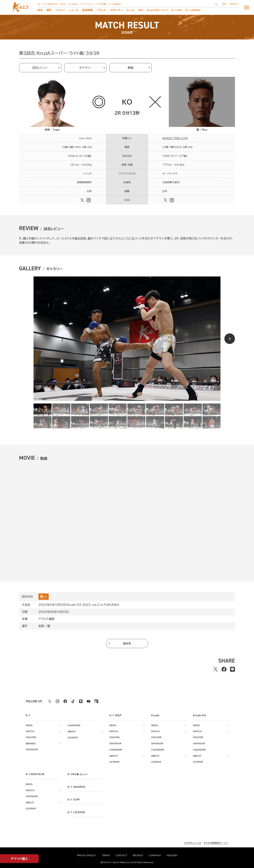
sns (141, 10)
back (127, 644)
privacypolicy (87, 855)
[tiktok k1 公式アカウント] (73, 701)
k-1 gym (74, 799)
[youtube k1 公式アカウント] (89, 701)
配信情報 (87, 10)
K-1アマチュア (87, 4)
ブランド (101, 10)
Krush (63, 4)
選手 (49, 10)
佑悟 (41, 626)
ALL (39, 4)
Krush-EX (73, 4)
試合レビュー (40, 68)
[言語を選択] (234, 4)
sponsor (32, 749)
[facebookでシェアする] (224, 669)
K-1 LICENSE (193, 10)
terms (106, 855)
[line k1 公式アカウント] (81, 701)
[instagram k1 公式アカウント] (58, 701)
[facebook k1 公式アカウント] (65, 701)
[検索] (217, 4)
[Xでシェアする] (216, 669)
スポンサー (116, 10)
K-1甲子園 (101, 4)
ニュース (73, 10)
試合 (40, 10)
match (30, 731)
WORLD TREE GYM (175, 138)
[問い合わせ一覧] (225, 4)
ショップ (60, 10)
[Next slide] (230, 339)
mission (172, 855)
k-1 (78, 774)
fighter (31, 737)
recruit (138, 855)
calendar (74, 725)
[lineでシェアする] (232, 669)
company (155, 855)
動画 (131, 68)
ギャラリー (85, 68)
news (29, 725)
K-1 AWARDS (115, 4)
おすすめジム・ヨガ (193, 842)
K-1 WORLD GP (51, 4)
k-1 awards (76, 786)
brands (31, 743)
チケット (19, 859)
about (72, 731)
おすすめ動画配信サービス (216, 842)
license (73, 737)
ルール (130, 10)
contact (121, 855)
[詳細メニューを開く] (247, 7)
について (157, 10)
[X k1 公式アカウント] (50, 701)
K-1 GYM (177, 10)
